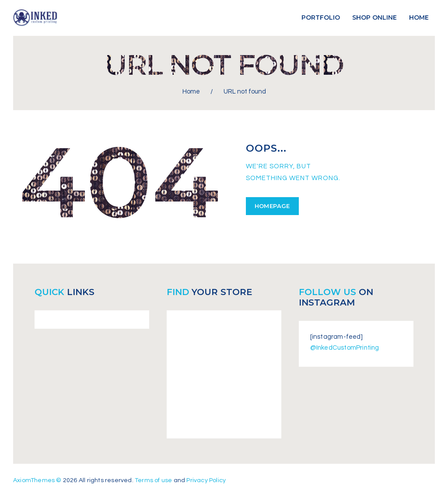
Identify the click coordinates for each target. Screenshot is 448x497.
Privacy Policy (206, 480)
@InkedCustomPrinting (345, 348)
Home (191, 92)
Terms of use (153, 480)
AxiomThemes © (37, 480)
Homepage (272, 205)
